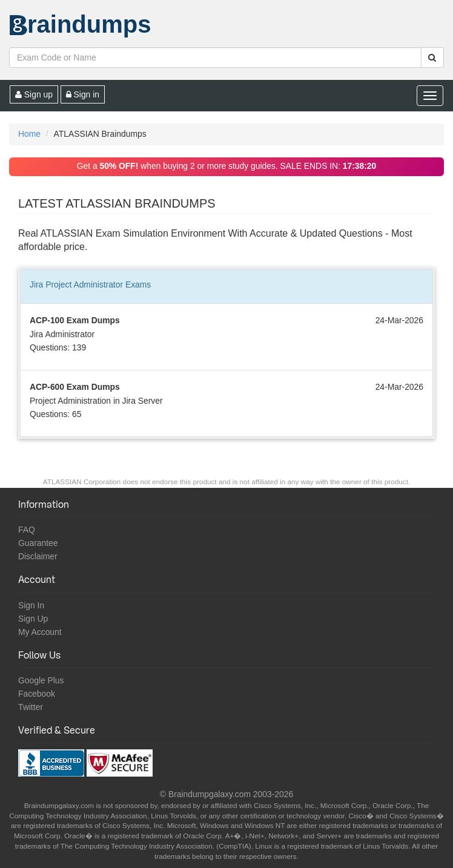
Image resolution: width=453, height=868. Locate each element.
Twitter (31, 707)
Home (29, 134)
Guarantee (38, 543)
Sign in (83, 94)
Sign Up (33, 619)
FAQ (27, 530)
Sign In (31, 605)
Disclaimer (38, 556)
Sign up (34, 94)
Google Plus (41, 680)
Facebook (37, 694)
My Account (40, 632)
